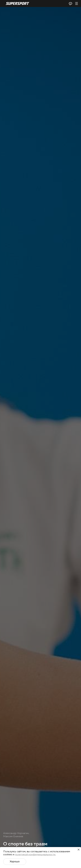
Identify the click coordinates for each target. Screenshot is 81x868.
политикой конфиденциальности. (35, 855)
